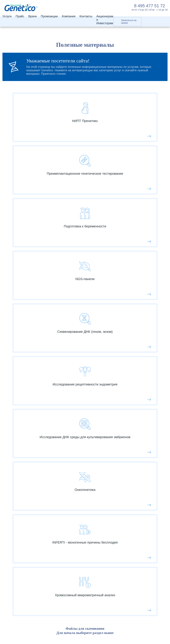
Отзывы (107, 469)
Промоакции (49, 16)
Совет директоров (114, 524)
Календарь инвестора (117, 553)
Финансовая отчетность (118, 558)
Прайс (20, 16)
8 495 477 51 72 (149, 6)
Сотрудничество (113, 474)
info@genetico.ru (22, 593)
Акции (106, 459)
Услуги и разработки (116, 519)
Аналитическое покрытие (119, 529)
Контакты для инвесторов (119, 548)
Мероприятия (111, 454)
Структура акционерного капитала (125, 534)
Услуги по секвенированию (38, 534)
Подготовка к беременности (38, 539)
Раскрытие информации (118, 563)
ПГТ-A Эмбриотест (32, 519)
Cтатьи (106, 450)
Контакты (86, 16)
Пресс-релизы (111, 544)
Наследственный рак (34, 544)
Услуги (7, 16)
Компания (69, 16)
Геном (24, 529)
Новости (107, 445)
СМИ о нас (109, 484)
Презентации (111, 539)
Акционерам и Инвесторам (120, 514)
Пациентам (109, 479)
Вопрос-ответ (111, 464)
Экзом (24, 524)
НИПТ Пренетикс (31, 514)
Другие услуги (29, 548)
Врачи (32, 16)
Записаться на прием (129, 22)
